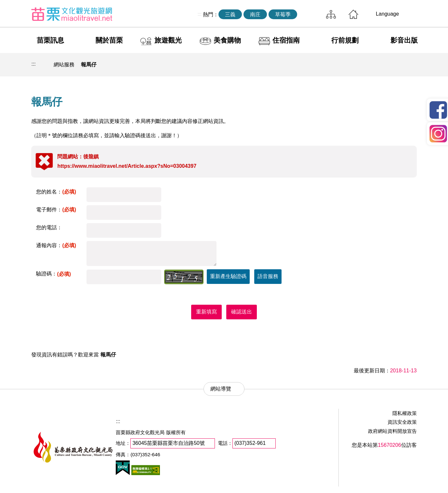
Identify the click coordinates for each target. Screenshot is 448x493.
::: (200, 14)
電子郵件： (56, 210)
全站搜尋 (310, 14)
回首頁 (353, 14)
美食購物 (227, 40)
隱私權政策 (405, 413)
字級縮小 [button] (395, 65)
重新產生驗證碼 (228, 276)
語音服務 (268, 276)
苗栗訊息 (50, 40)
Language (387, 14)
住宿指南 (286, 40)
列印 (364, 65)
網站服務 (64, 65)
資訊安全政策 (402, 422)
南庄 (255, 14)
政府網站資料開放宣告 (392, 431)
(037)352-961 (250, 443)
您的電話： (49, 227)
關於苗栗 (109, 40)
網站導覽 (331, 14)
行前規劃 (345, 40)
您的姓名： (56, 192)
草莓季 (283, 14)
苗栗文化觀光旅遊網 (72, 14)
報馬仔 (89, 65)
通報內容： (56, 245)
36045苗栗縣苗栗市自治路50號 (168, 443)
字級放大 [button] (410, 65)
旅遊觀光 (168, 40)
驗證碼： (53, 274)
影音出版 (404, 40)
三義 (230, 14)
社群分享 (380, 65)
